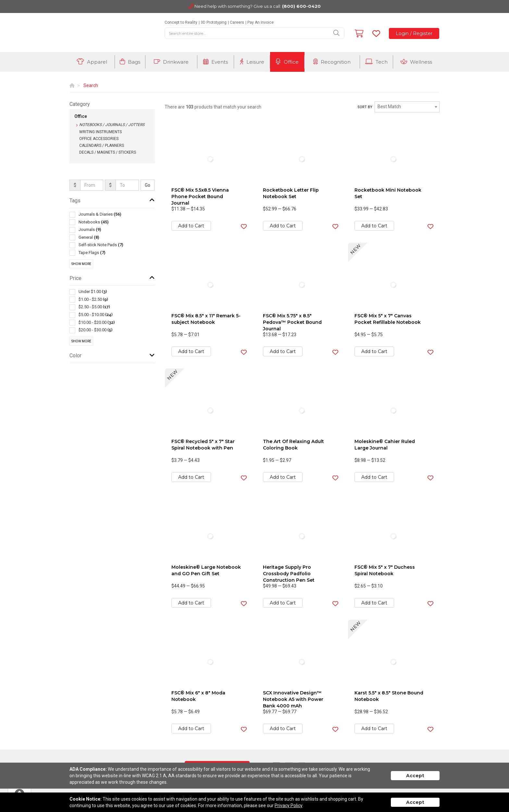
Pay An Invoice (261, 22)
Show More (81, 264)
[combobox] (407, 107)
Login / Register (414, 33)
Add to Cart (191, 226)
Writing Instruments (100, 132)
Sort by (365, 107)
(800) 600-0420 (301, 6)
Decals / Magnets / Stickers (108, 152)
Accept (415, 776)
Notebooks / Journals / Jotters (112, 125)
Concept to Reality (181, 22)
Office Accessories (99, 139)
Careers (237, 22)
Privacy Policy (289, 806)
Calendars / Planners (102, 146)
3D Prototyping (214, 22)
